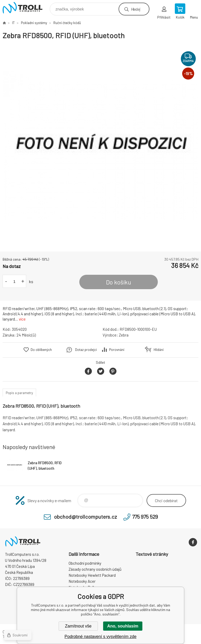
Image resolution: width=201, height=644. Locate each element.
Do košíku (119, 282)
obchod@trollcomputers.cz (85, 517)
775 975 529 (145, 517)
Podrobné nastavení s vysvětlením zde (101, 637)
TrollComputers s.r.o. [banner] (26, 8)
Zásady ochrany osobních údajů (95, 569)
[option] (100, 146)
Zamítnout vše (78, 626)
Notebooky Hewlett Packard (92, 575)
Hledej (136, 9)
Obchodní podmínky (85, 563)
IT (13, 23)
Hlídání (159, 350)
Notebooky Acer (82, 581)
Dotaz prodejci (86, 350)
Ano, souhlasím (123, 626)
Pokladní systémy (34, 23)
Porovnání (117, 350)
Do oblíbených (41, 350)
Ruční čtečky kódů (67, 23)
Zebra (124, 335)
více (22, 319)
